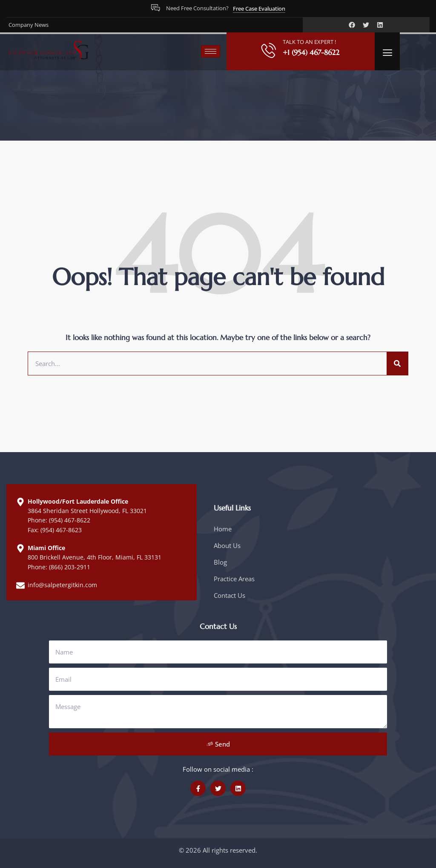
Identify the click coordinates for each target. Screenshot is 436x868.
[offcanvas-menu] (387, 53)
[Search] (397, 363)
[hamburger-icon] (211, 51)
